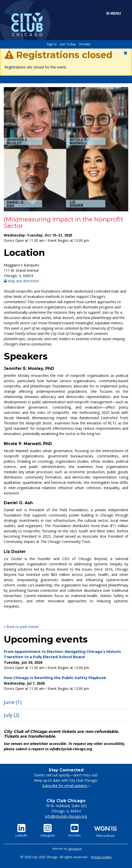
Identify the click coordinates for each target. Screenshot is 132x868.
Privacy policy (101, 857)
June (13, 702)
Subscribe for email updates (65, 786)
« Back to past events (21, 627)
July (12, 715)
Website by (67, 849)
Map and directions (21, 281)
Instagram (48, 831)
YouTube (74, 831)
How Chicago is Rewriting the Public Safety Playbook (55, 678)
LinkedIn (21, 831)
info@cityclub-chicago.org (66, 816)
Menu (114, 13)
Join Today (68, 44)
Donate (85, 44)
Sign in (52, 44)
